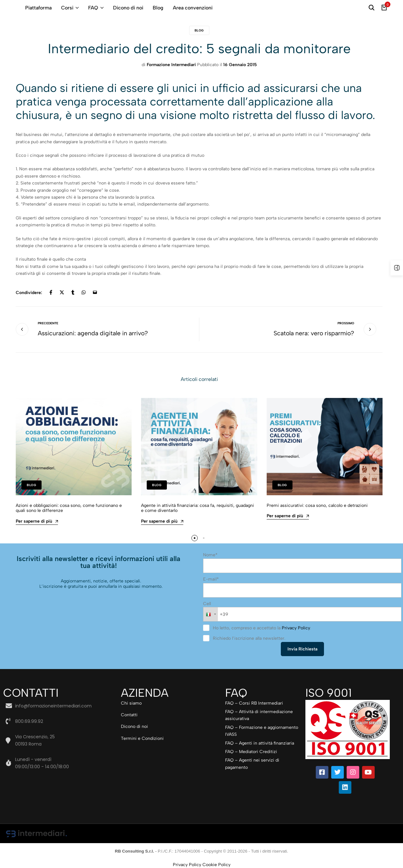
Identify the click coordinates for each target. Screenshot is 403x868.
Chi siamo (131, 702)
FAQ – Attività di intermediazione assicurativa (259, 715)
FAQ (93, 8)
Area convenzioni (193, 8)
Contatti (129, 714)
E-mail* (211, 579)
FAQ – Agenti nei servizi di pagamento (252, 763)
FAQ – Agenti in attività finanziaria (260, 742)
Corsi (67, 8)
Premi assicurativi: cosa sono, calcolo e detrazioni (317, 506)
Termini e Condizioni (142, 738)
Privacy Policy (296, 627)
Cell (207, 603)
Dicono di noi (128, 8)
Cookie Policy (216, 864)
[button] (195, 538)
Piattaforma (38, 8)
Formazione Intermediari (171, 65)
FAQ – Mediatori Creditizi (251, 751)
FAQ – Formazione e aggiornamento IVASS (262, 730)
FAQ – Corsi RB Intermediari (254, 702)
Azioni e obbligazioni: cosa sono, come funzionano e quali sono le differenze (69, 508)
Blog (158, 8)
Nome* (210, 555)
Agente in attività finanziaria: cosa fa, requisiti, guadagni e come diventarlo (198, 508)
